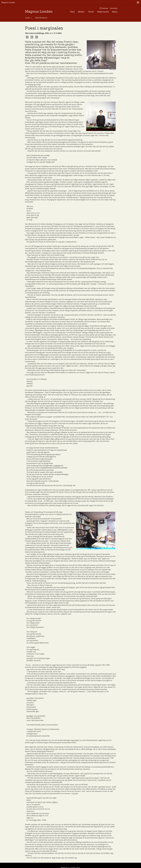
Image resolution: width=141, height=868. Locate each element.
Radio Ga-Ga (103, 7)
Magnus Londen (39, 6)
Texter (91, 7)
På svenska (104, 3)
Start (72, 7)
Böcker (81, 7)
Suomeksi (114, 3)
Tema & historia (41, 13)
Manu (115, 7)
